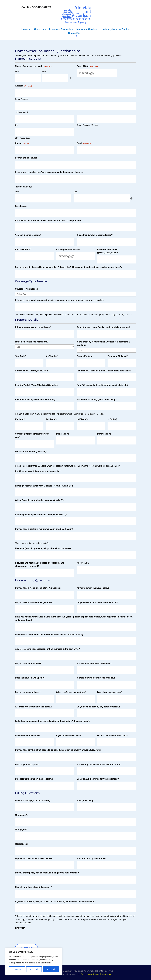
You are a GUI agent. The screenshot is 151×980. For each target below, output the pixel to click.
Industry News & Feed (115, 29)
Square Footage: (85, 356)
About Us (39, 29)
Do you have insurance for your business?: (98, 779)
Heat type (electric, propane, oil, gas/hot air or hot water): (43, 548)
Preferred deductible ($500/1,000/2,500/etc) (108, 251)
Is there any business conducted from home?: (99, 764)
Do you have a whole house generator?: (35, 602)
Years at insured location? (28, 235)
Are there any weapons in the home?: (34, 707)
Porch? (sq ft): (104, 434)
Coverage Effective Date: (68, 249)
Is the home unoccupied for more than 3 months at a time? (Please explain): (52, 721)
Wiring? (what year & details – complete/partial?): (39, 500)
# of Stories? (52, 356)
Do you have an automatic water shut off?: (98, 602)
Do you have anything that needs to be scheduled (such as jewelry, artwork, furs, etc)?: (58, 750)
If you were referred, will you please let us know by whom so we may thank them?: (56, 902)
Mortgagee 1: (22, 815)
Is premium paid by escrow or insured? (34, 858)
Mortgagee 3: (22, 844)
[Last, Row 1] (55, 78)
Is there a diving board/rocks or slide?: (96, 678)
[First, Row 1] (28, 78)
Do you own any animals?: (28, 692)
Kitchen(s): (20, 419)
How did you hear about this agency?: (34, 887)
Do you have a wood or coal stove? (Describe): (38, 588)
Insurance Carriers (87, 29)
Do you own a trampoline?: (28, 663)
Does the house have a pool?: (30, 678)
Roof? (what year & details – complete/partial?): (39, 471)
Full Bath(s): (52, 419)
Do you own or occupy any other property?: (98, 707)
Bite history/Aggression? (110, 692)
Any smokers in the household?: (93, 588)
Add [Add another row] (70, 78)
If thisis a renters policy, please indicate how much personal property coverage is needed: (59, 300)
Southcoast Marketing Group (96, 974)
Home (25, 29)
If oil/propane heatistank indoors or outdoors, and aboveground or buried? (40, 565)
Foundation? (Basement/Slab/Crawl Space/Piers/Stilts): (104, 371)
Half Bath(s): (83, 419)
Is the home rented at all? (28, 736)
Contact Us (74, 33)
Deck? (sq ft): (63, 434)
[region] (34, 961)
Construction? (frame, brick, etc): (31, 371)
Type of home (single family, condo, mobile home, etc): (104, 327)
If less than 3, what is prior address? (95, 235)
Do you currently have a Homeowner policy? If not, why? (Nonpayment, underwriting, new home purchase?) (68, 267)
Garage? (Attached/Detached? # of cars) (32, 436)
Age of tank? (83, 563)
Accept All (51, 969)
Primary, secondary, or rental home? (33, 327)
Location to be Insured (26, 158)
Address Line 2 (22, 112)
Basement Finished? (118, 356)
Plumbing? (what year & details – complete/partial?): (41, 515)
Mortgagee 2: (22, 829)
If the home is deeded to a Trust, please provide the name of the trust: (49, 172)
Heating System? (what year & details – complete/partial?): (44, 486)
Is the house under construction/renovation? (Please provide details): (49, 635)
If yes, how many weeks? (68, 736)
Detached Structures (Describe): (31, 452)
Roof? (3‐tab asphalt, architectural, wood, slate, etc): (102, 385)
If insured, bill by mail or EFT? (91, 858)
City (17, 125)
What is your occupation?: (28, 764)
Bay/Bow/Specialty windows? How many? (36, 400)
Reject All (34, 969)
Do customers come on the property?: (34, 779)
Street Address (21, 99)
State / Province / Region (87, 125)
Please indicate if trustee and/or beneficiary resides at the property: (48, 220)
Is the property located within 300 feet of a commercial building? (103, 343)
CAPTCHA (20, 928)
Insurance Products (60, 29)
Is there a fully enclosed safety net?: (95, 663)
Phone (22, 144)
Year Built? (20, 356)
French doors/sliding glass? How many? (97, 400)
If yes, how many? (86, 801)
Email (84, 144)
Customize (17, 969)
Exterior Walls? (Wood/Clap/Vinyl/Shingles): (37, 385)
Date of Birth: (87, 66)
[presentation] (35, 936)
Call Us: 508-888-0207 (36, 7)
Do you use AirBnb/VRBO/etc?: (113, 736)
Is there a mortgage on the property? (33, 801)
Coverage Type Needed (26, 289)
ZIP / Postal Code (23, 138)
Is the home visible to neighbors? (32, 342)
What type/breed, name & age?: (72, 692)
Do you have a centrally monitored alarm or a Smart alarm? (44, 529)
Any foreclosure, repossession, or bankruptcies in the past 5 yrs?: (48, 649)
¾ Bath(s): (113, 419)
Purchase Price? (23, 249)
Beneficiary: (21, 206)
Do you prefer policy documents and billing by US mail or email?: (47, 873)
